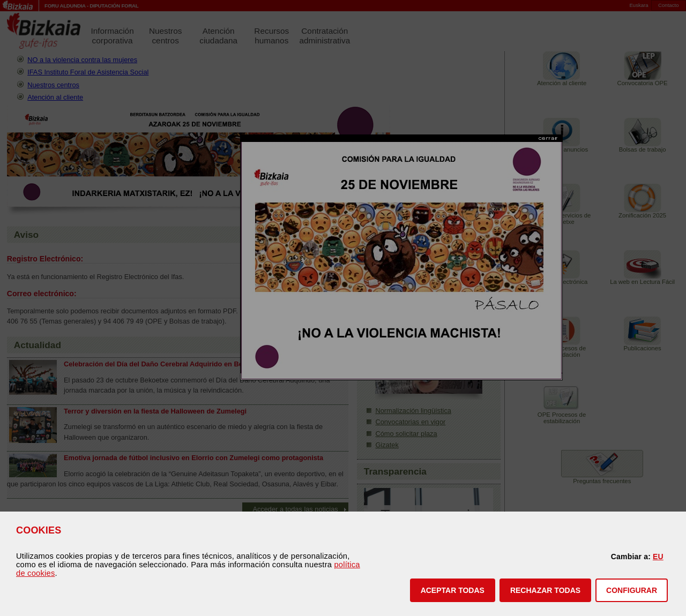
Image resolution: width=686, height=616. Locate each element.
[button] (453, 590)
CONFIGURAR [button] (632, 590)
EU (658, 557)
